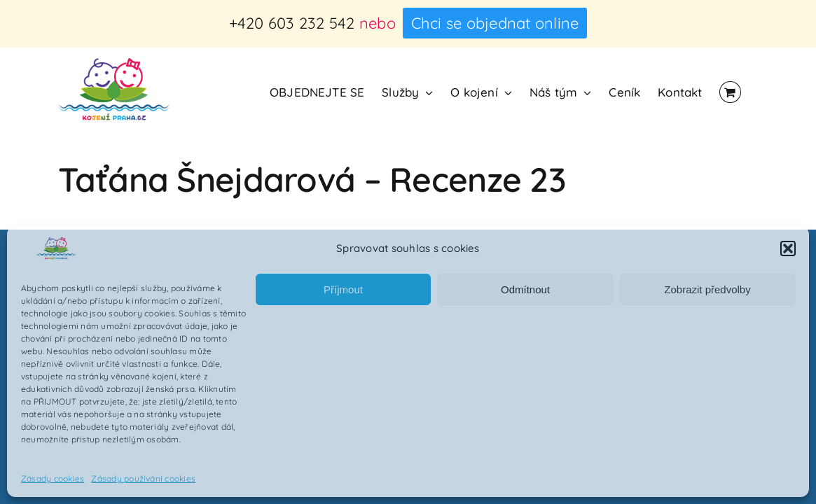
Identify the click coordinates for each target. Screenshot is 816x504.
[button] (788, 248)
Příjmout (343, 289)
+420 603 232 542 (292, 23)
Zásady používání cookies (143, 478)
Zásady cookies (53, 478)
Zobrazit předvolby (707, 289)
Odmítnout (525, 289)
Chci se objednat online (495, 23)
